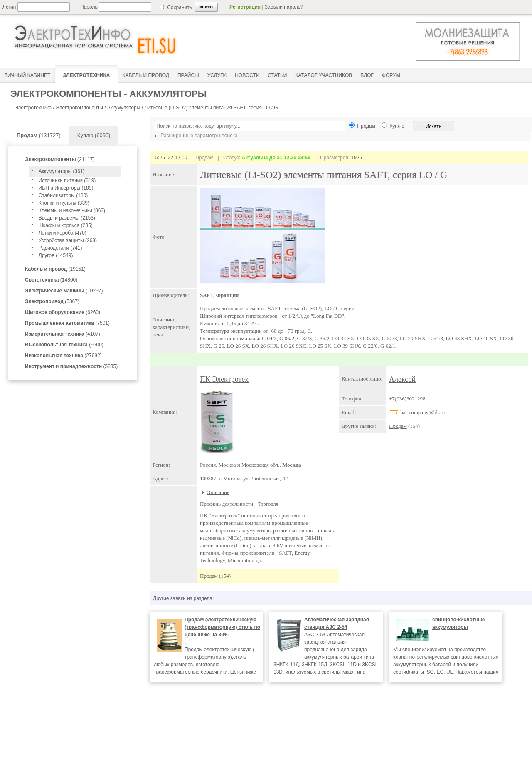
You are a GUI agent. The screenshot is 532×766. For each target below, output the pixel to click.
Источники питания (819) (67, 180)
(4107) (63, 334)
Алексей (402, 379)
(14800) (51, 280)
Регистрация (245, 7)
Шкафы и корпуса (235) (66, 225)
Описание (218, 492)
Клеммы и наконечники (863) (72, 210)
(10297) (64, 291)
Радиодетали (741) (60, 248)
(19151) (55, 269)
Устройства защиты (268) (68, 240)
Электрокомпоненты (79, 108)
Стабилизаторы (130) (63, 195)
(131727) (39, 135)
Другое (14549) (56, 255)
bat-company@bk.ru (417, 412)
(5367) (52, 301)
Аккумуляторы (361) (62, 171)
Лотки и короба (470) (63, 233)
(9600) (64, 345)
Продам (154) (215, 576)
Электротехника (33, 108)
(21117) (60, 159)
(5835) (71, 366)
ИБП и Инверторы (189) (66, 188)
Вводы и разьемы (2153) (67, 218)
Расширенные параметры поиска (195, 136)
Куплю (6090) (94, 135)
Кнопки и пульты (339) (64, 203)
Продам (398, 426)
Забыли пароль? (284, 7)
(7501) (67, 323)
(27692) (63, 356)
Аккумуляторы (124, 108)
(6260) (63, 312)
